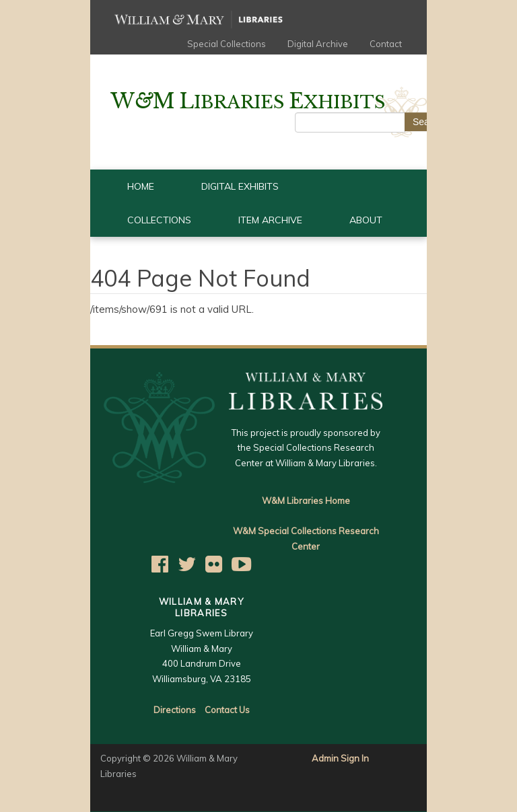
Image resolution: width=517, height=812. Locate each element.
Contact (386, 44)
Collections (159, 220)
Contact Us (227, 710)
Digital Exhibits (240, 186)
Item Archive (270, 220)
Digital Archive (318, 44)
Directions (175, 710)
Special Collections (227, 44)
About (366, 220)
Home (141, 186)
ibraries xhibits (248, 102)
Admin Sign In (340, 758)
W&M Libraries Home (306, 501)
